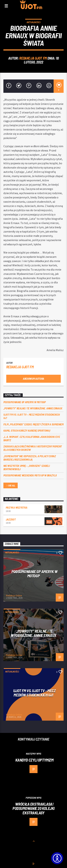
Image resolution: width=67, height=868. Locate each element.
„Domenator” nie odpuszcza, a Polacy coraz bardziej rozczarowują (30, 458)
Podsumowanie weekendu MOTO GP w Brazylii (30, 475)
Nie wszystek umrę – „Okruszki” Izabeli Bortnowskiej (27, 467)
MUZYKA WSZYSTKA (17, 507)
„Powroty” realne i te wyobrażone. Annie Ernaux (33, 408)
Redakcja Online (14, 596)
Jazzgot (11, 519)
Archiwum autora (33, 379)
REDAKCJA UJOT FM (33, 58)
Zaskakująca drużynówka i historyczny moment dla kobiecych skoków (33, 448)
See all (11, 486)
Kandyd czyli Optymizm (34, 760)
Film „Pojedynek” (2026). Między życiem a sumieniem (33, 424)
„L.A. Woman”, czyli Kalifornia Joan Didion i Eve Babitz (32, 438)
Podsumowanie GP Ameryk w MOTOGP (25, 402)
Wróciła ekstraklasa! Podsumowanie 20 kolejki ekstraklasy (33, 808)
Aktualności (33, 22)
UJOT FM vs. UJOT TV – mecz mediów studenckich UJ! (32, 416)
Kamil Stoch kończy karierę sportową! (27, 430)
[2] (59, 86)
